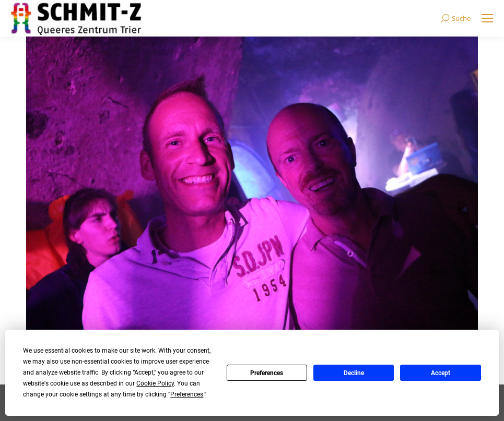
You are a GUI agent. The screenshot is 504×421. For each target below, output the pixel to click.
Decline (354, 373)
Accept (441, 373)
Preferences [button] (187, 394)
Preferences (267, 373)
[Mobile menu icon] (487, 18)
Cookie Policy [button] (155, 383)
